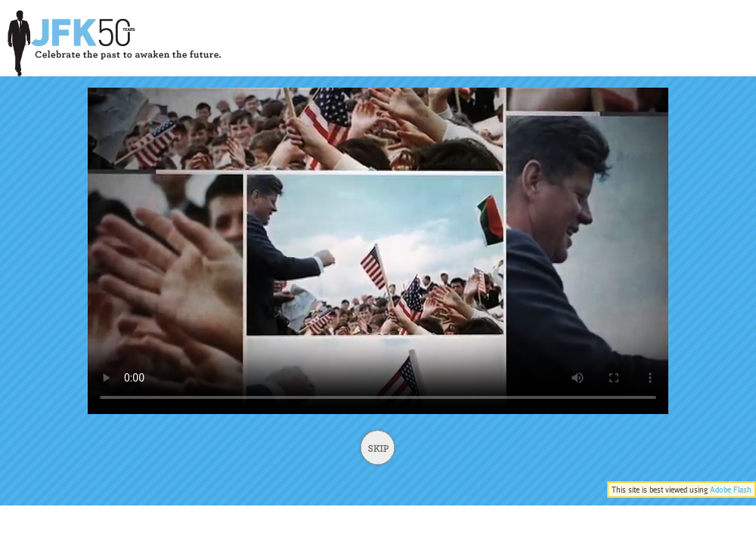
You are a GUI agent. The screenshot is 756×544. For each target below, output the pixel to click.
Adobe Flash (731, 490)
